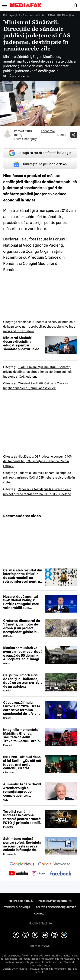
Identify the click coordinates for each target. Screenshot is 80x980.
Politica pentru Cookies (55, 901)
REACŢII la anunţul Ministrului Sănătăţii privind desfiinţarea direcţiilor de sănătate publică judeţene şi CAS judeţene (37, 372)
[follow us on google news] (22, 865)
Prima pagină (12, 15)
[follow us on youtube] (18, 874)
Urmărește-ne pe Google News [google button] (40, 164)
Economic (29, 15)
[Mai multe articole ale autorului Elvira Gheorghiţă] (7, 133)
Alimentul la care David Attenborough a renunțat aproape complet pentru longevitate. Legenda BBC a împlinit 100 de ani (23, 790)
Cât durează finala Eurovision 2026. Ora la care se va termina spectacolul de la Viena (22, 708)
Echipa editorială (21, 901)
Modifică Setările (40, 923)
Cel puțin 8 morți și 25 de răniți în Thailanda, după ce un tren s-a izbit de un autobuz (23, 681)
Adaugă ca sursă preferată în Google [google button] (40, 153)
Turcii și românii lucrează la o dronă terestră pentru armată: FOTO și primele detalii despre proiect (22, 817)
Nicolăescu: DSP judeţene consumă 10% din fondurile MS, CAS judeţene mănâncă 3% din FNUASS (38, 461)
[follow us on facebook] (61, 874)
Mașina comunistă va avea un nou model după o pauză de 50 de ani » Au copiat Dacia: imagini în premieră (23, 653)
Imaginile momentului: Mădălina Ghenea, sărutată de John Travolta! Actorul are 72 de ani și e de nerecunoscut (22, 735)
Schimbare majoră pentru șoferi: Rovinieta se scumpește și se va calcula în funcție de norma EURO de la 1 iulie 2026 (23, 844)
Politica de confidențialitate (56, 907)
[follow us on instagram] (39, 874)
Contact (40, 914)
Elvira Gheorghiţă (26, 139)
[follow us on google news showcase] (54, 865)
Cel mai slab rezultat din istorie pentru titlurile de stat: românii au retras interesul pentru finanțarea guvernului (23, 576)
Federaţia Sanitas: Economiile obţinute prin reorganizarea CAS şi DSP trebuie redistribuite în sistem (39, 478)
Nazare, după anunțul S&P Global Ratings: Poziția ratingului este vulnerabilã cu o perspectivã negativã (21, 602)
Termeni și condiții (17, 907)
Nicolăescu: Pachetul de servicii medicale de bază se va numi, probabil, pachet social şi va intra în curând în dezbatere (39, 327)
